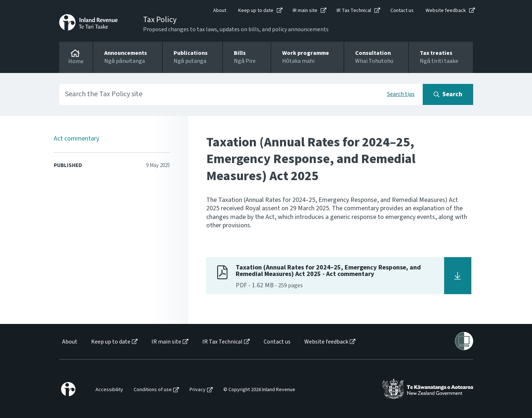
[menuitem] (69, 342)
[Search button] (448, 94)
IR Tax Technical (354, 11)
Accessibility (109, 390)
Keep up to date (256, 11)
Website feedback (446, 11)
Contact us (402, 11)
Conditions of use (153, 390)
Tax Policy (160, 20)
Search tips (401, 94)
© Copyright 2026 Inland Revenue (259, 390)
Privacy (198, 390)
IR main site (305, 11)
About (220, 11)
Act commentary (76, 139)
